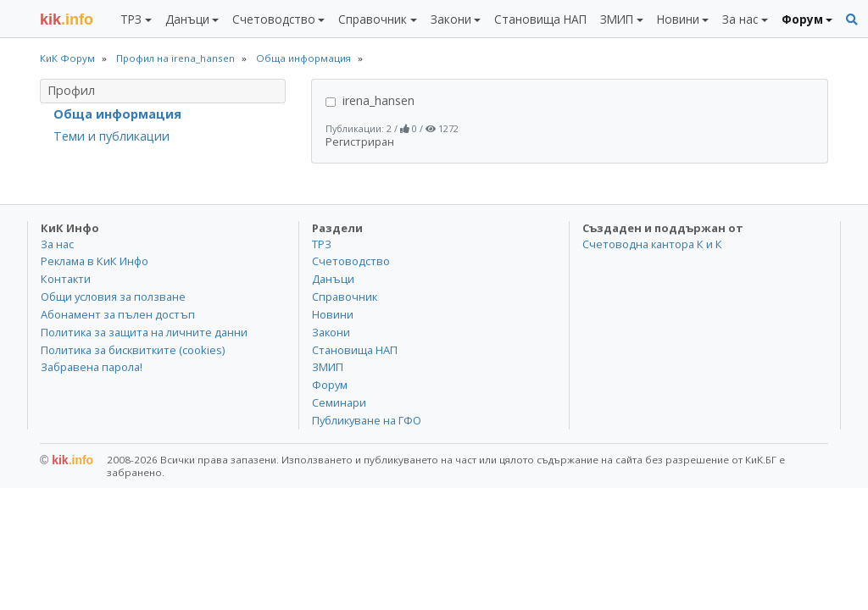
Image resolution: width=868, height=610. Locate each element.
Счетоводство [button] (274, 19)
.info (67, 19)
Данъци (333, 279)
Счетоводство (351, 261)
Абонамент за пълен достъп (118, 314)
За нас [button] (740, 19)
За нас (57, 244)
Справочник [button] (373, 19)
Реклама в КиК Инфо (95, 261)
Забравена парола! (92, 367)
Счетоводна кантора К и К (652, 244)
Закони (331, 332)
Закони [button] (451, 19)
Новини (333, 314)
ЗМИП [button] (617, 19)
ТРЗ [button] (131, 19)
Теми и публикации (111, 136)
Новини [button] (678, 19)
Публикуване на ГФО (367, 420)
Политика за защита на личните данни (144, 332)
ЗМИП (328, 367)
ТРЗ (322, 244)
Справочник (345, 297)
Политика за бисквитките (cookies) (133, 350)
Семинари (339, 402)
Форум (330, 385)
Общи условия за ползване (113, 297)
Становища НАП (540, 19)
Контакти (66, 279)
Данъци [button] (187, 19)
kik (67, 460)
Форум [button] (802, 19)
